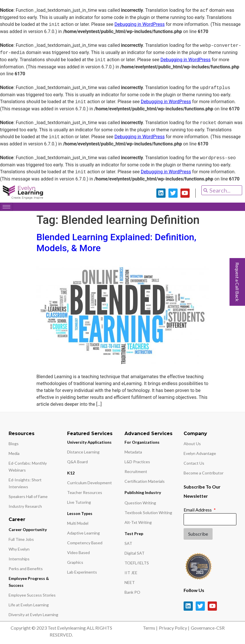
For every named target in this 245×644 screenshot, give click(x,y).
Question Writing (140, 503)
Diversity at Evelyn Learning (33, 615)
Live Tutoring (79, 502)
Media (14, 453)
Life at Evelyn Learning (29, 605)
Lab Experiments (82, 572)
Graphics (75, 562)
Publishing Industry (143, 492)
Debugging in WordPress (140, 25)
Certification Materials (145, 481)
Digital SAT (135, 553)
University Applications (89, 442)
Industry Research (25, 506)
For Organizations (142, 442)
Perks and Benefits (26, 569)
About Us (192, 444)
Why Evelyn (19, 549)
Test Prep (134, 534)
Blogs (14, 444)
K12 (71, 473)
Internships (19, 559)
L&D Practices (137, 462)
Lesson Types (80, 513)
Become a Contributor (204, 473)
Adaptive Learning (83, 533)
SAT (128, 543)
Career (17, 519)
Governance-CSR (208, 628)
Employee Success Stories (32, 595)
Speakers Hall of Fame (28, 496)
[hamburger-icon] (6, 207)
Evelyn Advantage (200, 453)
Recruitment (136, 471)
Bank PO (132, 592)
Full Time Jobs (21, 539)
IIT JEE (131, 573)
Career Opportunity (28, 529)
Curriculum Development (90, 483)
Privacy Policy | (174, 628)
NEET (130, 582)
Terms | (150, 628)
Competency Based (85, 543)
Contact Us (194, 463)
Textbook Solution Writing (148, 513)
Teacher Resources (85, 492)
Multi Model (78, 523)
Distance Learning (83, 452)
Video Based (78, 552)
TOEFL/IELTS (137, 563)
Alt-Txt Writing (138, 522)
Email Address (198, 510)
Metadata (133, 452)
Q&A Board (77, 462)
